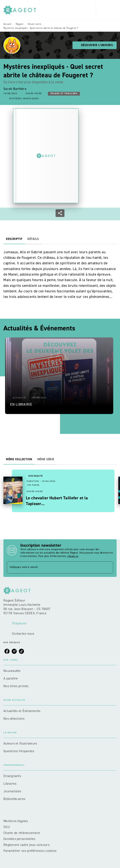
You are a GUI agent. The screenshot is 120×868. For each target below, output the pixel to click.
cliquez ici (73, 556)
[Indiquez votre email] (55, 567)
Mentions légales (16, 821)
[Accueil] (21, 10)
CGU (7, 827)
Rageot (20, 24)
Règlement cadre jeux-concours (26, 845)
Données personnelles (19, 839)
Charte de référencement (22, 833)
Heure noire (34, 24)
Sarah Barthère (15, 89)
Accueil (7, 24)
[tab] (14, 239)
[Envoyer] (108, 568)
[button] (95, 45)
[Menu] (106, 10)
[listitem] (7, 651)
